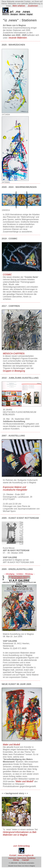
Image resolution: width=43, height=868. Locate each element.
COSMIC (7, 275)
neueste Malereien (18, 38)
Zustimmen (33, 6)
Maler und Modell (11, 745)
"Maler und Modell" (24, 782)
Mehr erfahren (19, 6)
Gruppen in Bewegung (14, 372)
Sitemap (16, 861)
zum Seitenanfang (22, 847)
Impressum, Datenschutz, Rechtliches (22, 859)
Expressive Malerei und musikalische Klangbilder (15, 489)
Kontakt (13, 856)
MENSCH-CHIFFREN (14, 354)
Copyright (25, 861)
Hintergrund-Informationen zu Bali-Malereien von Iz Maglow (20, 834)
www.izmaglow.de (26, 856)
